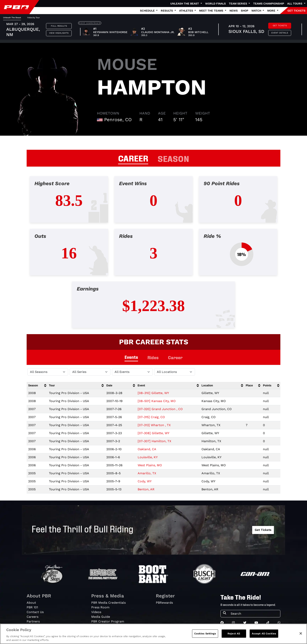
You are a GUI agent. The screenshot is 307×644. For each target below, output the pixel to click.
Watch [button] (257, 11)
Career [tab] (175, 357)
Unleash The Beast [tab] (12, 18)
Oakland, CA (147, 449)
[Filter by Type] (132, 372)
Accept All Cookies (264, 634)
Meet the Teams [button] (212, 11)
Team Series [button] (238, 4)
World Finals (215, 4)
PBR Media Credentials (108, 603)
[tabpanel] (153, 255)
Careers (33, 617)
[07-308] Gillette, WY (153, 433)
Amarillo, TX (147, 473)
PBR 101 (32, 607)
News (234, 11)
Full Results (59, 26)
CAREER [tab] (133, 158)
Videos (96, 612)
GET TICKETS (296, 11)
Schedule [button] (148, 11)
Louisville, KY (148, 457)
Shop (245, 11)
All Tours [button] (295, 4)
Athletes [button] (186, 11)
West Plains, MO (150, 465)
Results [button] (167, 11)
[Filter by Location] (175, 372)
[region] (153, 634)
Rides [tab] (153, 357)
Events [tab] (131, 357)
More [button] (272, 11)
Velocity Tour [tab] (33, 18)
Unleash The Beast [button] (185, 4)
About (31, 603)
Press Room (100, 607)
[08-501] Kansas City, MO (157, 401)
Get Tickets (280, 26)
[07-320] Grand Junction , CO (160, 409)
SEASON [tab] (173, 158)
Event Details (280, 33)
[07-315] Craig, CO (151, 417)
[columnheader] (37, 386)
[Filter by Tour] (90, 372)
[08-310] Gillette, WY (153, 393)
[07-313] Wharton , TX (154, 425)
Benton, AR (146, 489)
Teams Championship (269, 4)
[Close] (301, 633)
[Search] (254, 614)
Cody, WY (145, 481)
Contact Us (35, 612)
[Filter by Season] (48, 372)
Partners (33, 621)
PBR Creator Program (108, 621)
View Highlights (59, 33)
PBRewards (164, 603)
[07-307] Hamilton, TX (154, 441)
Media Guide (101, 617)
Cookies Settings (205, 634)
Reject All (234, 634)
